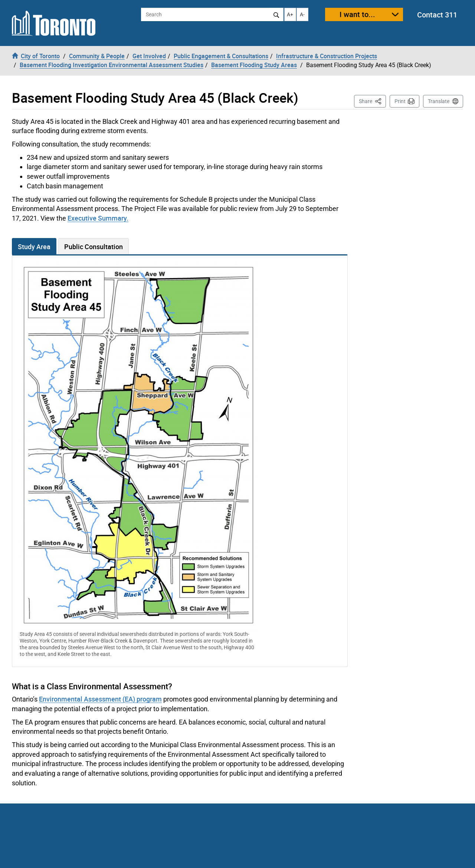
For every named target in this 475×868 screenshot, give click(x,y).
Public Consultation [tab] (94, 247)
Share (372, 101)
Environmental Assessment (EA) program (100, 699)
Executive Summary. (98, 218)
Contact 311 (437, 15)
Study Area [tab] (34, 247)
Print (400, 101)
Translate (439, 101)
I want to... (357, 14)
